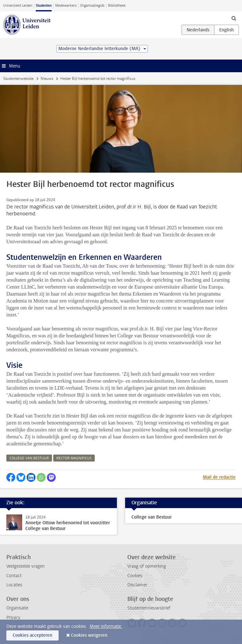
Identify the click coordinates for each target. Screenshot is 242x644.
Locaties (14, 585)
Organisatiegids (92, 6)
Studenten (44, 6)
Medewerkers (66, 6)
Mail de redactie (219, 477)
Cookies (135, 576)
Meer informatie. (106, 626)
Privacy (13, 618)
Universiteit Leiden (18, 6)
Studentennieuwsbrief (149, 608)
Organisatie (17, 608)
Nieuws (47, 79)
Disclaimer (137, 585)
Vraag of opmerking (147, 566)
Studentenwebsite (18, 79)
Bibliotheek (117, 6)
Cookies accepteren (32, 635)
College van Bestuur (152, 517)
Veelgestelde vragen (25, 566)
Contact (14, 576)
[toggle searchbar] (234, 18)
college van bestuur (29, 458)
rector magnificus (74, 458)
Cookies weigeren (89, 635)
